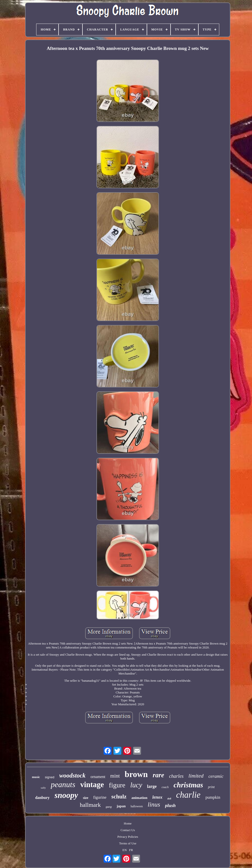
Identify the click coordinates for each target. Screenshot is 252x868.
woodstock (72, 775)
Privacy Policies (128, 837)
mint (115, 776)
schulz (119, 797)
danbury (42, 798)
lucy (136, 785)
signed (49, 777)
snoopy (66, 795)
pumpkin (213, 797)
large (152, 786)
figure (117, 785)
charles (176, 776)
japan (121, 806)
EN (125, 850)
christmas (188, 785)
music (36, 777)
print (211, 787)
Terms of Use (128, 843)
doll (169, 799)
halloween (137, 806)
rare (158, 775)
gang (109, 807)
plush (170, 805)
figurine (100, 797)
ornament (98, 777)
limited (196, 776)
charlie (188, 795)
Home (128, 823)
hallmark (90, 805)
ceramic (216, 776)
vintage (92, 785)
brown (136, 774)
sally (43, 788)
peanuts (63, 784)
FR (131, 850)
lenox (157, 797)
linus (154, 804)
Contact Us (128, 830)
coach (165, 787)
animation (139, 798)
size (86, 798)
